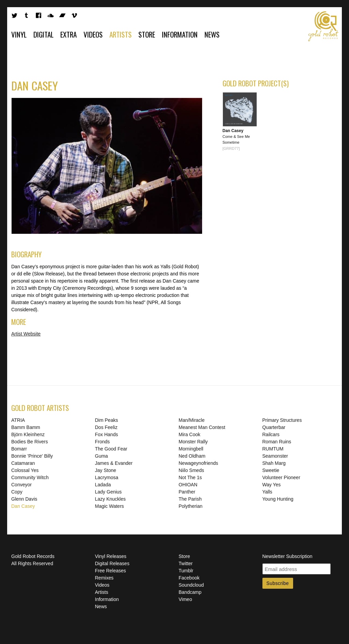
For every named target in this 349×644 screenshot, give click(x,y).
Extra (69, 34)
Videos (93, 34)
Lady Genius (109, 492)
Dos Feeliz (106, 427)
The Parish (190, 499)
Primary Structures (282, 420)
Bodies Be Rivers (29, 442)
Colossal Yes (25, 470)
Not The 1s (190, 477)
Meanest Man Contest (202, 427)
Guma (102, 456)
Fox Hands (107, 434)
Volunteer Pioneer (281, 477)
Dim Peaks (107, 420)
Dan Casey (23, 506)
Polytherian (191, 506)
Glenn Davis (24, 499)
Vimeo (185, 599)
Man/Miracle (192, 420)
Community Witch (30, 477)
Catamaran (23, 463)
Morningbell (191, 449)
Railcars (271, 434)
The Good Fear (111, 449)
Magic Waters (110, 506)
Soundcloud (191, 585)
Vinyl (19, 34)
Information (180, 34)
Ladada (103, 485)
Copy (17, 492)
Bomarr (19, 449)
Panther (187, 492)
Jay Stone (106, 470)
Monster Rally (193, 442)
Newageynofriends (198, 463)
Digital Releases (112, 563)
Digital (43, 34)
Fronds (103, 442)
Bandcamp (190, 592)
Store (147, 34)
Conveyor (21, 485)
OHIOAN (188, 485)
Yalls (267, 492)
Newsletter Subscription (287, 556)
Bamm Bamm (26, 427)
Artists (120, 34)
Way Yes (272, 485)
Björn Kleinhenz (28, 434)
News (212, 34)
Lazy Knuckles (110, 499)
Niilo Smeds (191, 470)
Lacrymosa (107, 477)
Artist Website (26, 334)
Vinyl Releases (111, 556)
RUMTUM (273, 449)
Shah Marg (274, 463)
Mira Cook (189, 434)
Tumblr (186, 571)
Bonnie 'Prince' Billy (32, 456)
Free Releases (111, 571)
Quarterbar (274, 427)
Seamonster (275, 456)
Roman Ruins (277, 442)
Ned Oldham (192, 456)
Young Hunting (278, 499)
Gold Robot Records (323, 26)
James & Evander (114, 463)
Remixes (104, 578)
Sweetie (271, 470)
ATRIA (18, 420)
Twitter (186, 563)
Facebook (189, 578)
